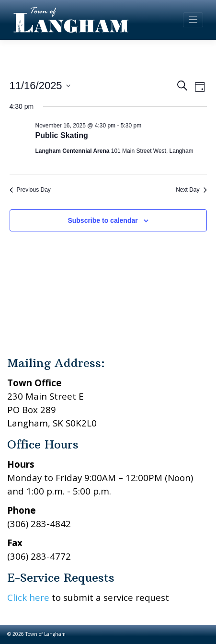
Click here (28, 597)
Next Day (191, 190)
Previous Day (30, 190)
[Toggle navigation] (193, 20)
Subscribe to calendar (102, 220)
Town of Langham (45, 634)
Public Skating (62, 135)
